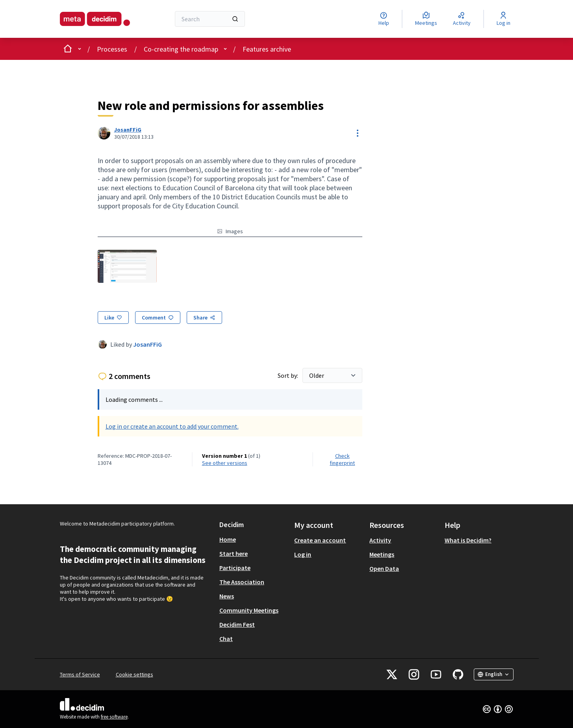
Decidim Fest (237, 624)
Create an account (320, 540)
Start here (234, 553)
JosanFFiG (147, 344)
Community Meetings (249, 610)
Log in (303, 554)
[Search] (210, 19)
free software (114, 717)
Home (228, 539)
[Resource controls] (358, 133)
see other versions (225, 463)
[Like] (113, 318)
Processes (112, 49)
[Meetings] (426, 19)
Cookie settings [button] (134, 674)
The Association (242, 582)
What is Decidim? (468, 540)
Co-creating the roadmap (181, 49)
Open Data (384, 568)
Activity (380, 540)
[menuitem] (254, 539)
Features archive (267, 49)
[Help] (384, 19)
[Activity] (462, 19)
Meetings (382, 554)
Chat (226, 639)
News (227, 596)
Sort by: (288, 375)
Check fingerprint (342, 459)
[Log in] (503, 19)
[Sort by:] (332, 375)
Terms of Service (80, 674)
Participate (235, 568)
